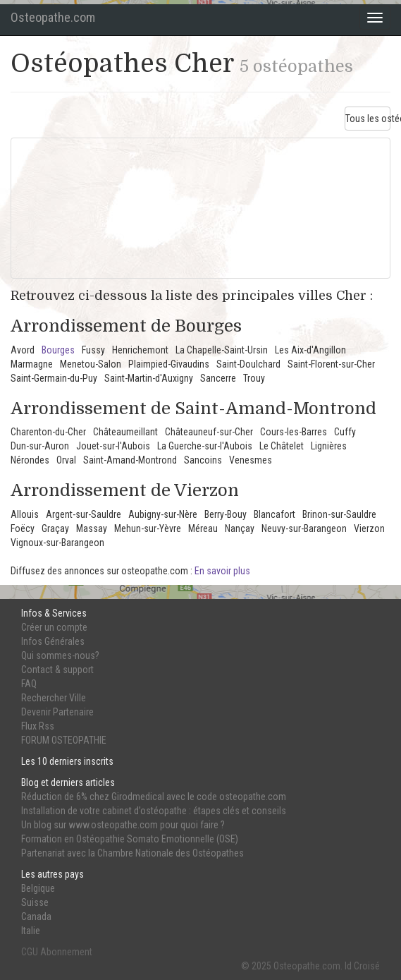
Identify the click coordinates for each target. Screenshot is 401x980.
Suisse (35, 902)
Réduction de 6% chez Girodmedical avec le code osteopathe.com (154, 797)
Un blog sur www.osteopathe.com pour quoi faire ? (123, 825)
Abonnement (66, 952)
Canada (36, 917)
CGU (30, 952)
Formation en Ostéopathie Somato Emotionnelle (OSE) (130, 839)
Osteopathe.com (53, 17)
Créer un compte (54, 627)
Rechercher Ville (54, 698)
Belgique (38, 888)
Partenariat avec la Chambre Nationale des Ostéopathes (132, 853)
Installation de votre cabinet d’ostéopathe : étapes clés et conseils (154, 811)
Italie (31, 931)
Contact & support (57, 670)
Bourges (58, 350)
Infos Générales (53, 641)
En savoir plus (222, 571)
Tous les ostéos (368, 119)
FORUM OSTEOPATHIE (64, 740)
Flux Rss (38, 726)
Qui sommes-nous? (60, 655)
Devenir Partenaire (57, 712)
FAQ (29, 684)
